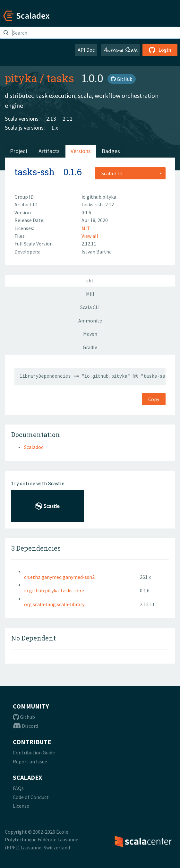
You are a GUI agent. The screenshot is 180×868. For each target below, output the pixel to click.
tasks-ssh (34, 172)
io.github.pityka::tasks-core (54, 590)
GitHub (122, 79)
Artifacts (49, 151)
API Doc (86, 50)
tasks (60, 78)
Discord (26, 726)
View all (90, 236)
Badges (111, 151)
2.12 (68, 119)
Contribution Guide (34, 752)
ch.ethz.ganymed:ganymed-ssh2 (59, 577)
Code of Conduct (31, 797)
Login (160, 50)
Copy (154, 399)
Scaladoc (34, 447)
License (21, 806)
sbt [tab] (90, 280)
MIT (86, 228)
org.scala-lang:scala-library (54, 604)
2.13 (51, 119)
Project (19, 151)
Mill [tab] (90, 294)
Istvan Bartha (97, 252)
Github (24, 717)
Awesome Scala (120, 50)
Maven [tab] (90, 334)
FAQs (18, 788)
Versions (81, 151)
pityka (21, 78)
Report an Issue (30, 761)
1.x (55, 128)
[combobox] (130, 173)
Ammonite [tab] (90, 321)
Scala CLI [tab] (90, 307)
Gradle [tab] (90, 347)
